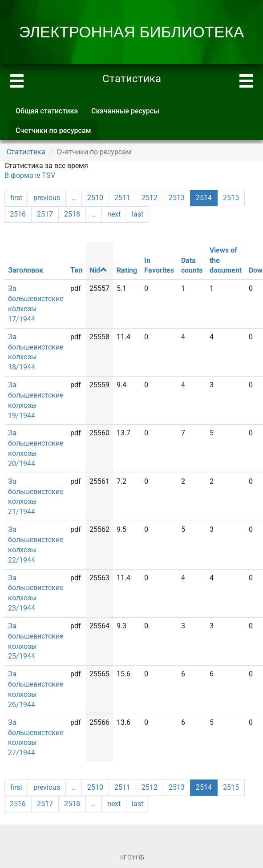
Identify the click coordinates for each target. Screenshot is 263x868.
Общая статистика (47, 111)
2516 (18, 214)
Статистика (26, 152)
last (138, 214)
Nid (98, 270)
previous (47, 198)
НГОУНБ (132, 857)
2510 (95, 198)
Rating (127, 270)
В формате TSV (30, 175)
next (114, 214)
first (16, 198)
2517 (45, 214)
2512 (150, 198)
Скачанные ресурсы (125, 111)
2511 (122, 198)
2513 (177, 198)
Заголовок (26, 270)
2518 (72, 214)
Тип (76, 270)
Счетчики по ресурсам (57, 133)
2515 (231, 198)
